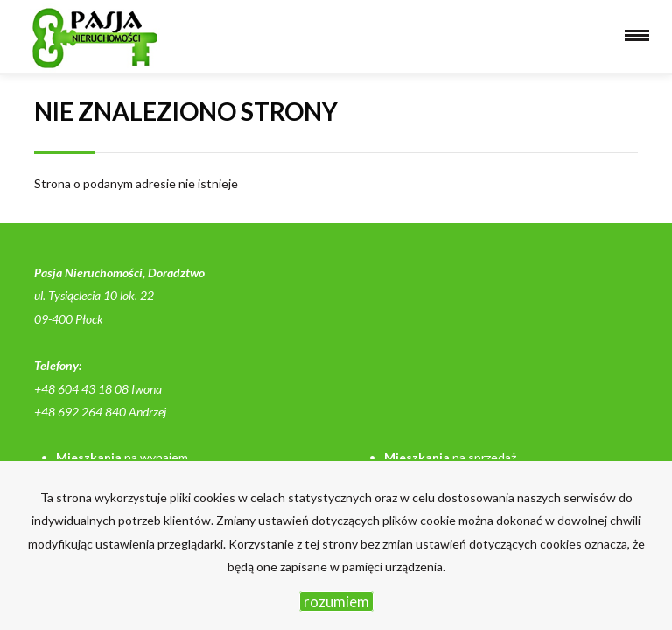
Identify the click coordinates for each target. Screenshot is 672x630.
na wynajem (122, 457)
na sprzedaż (450, 457)
